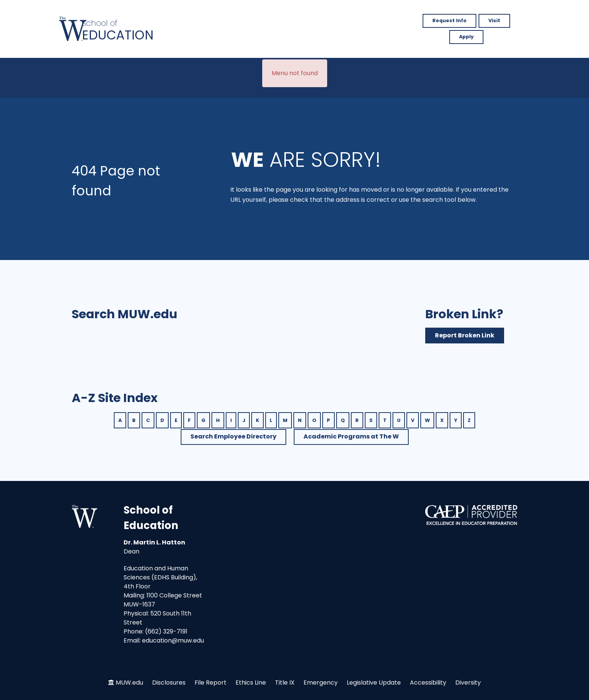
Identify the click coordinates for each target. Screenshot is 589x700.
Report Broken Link (465, 335)
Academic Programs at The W (351, 436)
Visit (494, 20)
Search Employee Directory (233, 436)
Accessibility (428, 683)
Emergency (321, 683)
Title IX (285, 683)
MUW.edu (129, 683)
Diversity (468, 683)
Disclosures (169, 683)
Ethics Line (251, 683)
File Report (211, 683)
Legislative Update (374, 683)
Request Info (449, 20)
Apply (466, 37)
